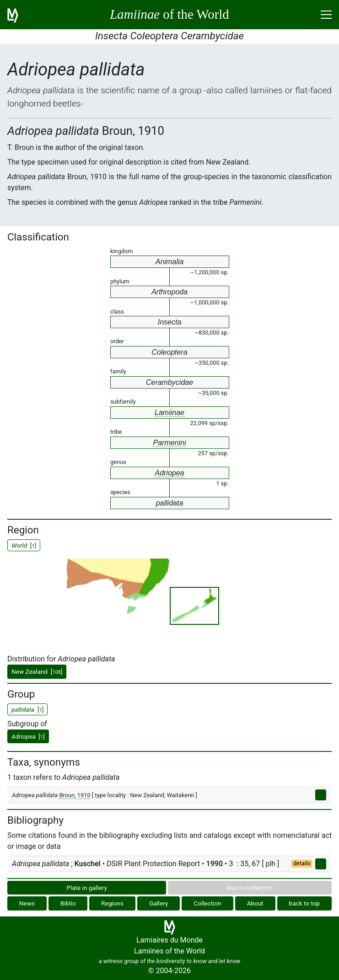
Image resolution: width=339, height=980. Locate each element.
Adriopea (169, 473)
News (27, 903)
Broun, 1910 (75, 795)
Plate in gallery (87, 888)
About (255, 903)
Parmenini (169, 443)
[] (28, 736)
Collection (207, 903)
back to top (305, 903)
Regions (112, 903)
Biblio (68, 903)
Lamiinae (169, 413)
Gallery (159, 903)
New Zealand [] (37, 671)
